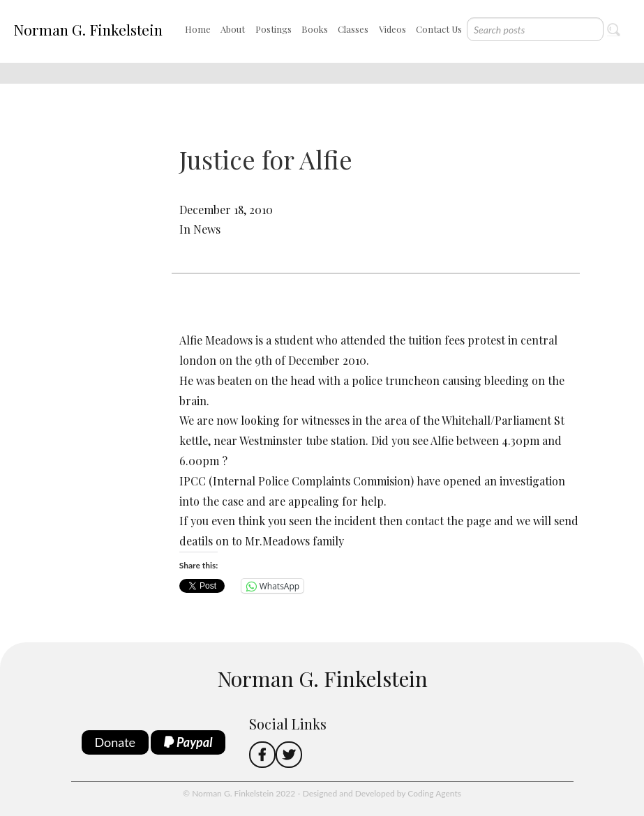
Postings (274, 29)
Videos (392, 29)
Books (315, 29)
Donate (115, 742)
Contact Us (439, 29)
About (233, 29)
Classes (353, 29)
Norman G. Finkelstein (88, 29)
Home (198, 29)
